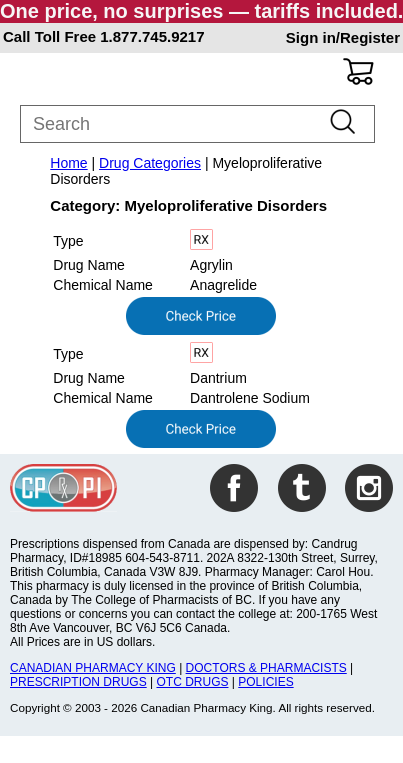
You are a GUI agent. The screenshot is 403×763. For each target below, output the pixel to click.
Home (68, 163)
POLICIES (265, 682)
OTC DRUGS (192, 682)
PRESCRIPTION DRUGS (78, 682)
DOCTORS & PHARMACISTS (266, 668)
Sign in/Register (343, 37)
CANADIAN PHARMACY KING (93, 668)
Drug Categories (150, 163)
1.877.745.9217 (152, 36)
